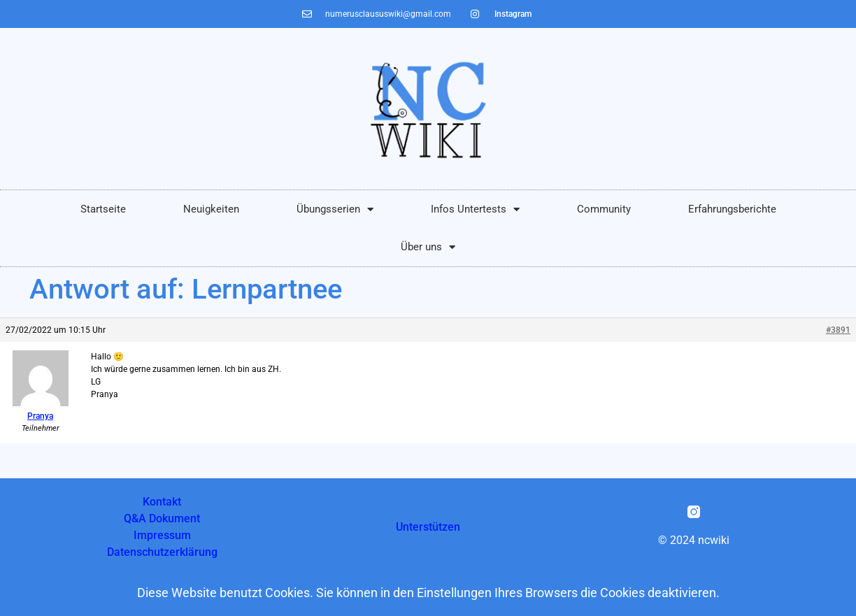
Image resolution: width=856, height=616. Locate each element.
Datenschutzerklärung (162, 552)
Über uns (428, 247)
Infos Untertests (475, 209)
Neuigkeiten (211, 209)
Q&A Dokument (162, 518)
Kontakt (162, 502)
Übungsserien (335, 209)
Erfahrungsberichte (732, 209)
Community (604, 209)
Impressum (162, 535)
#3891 (838, 330)
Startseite (103, 209)
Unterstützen (428, 527)
